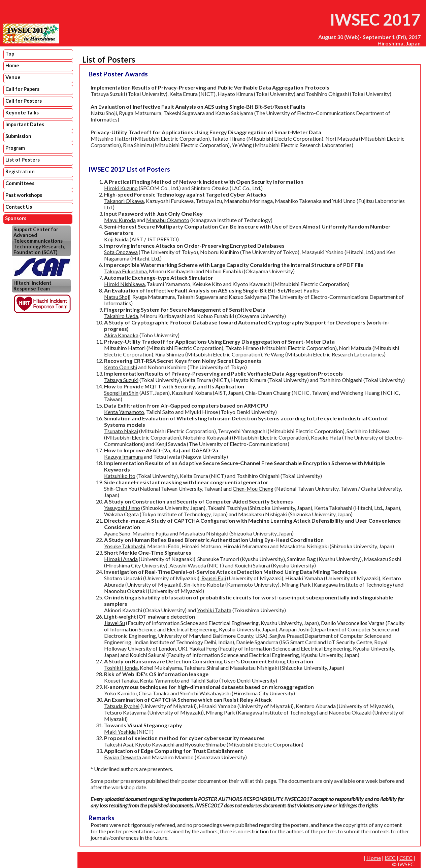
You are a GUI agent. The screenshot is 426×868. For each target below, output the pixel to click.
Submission (18, 136)
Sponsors (16, 218)
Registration (20, 171)
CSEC (406, 858)
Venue (13, 77)
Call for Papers (22, 89)
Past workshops (24, 195)
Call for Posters (24, 101)
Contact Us (19, 207)
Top (10, 54)
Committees (20, 183)
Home (12, 65)
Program (15, 148)
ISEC (390, 858)
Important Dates (25, 124)
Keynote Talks (22, 113)
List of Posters (23, 160)
